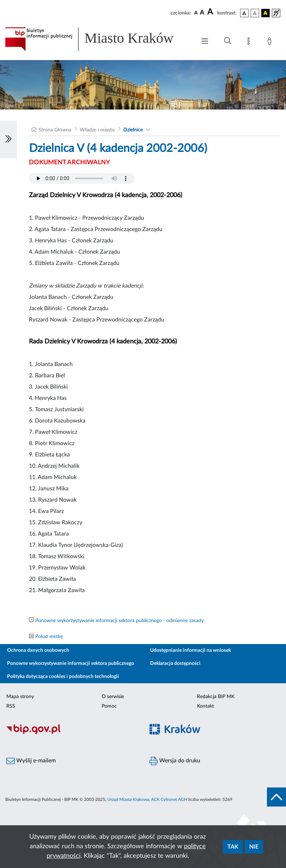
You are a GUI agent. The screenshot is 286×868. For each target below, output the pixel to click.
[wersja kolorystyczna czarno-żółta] (266, 13)
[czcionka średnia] (202, 13)
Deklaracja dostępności (175, 663)
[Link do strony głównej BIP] (97, 39)
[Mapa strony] (250, 42)
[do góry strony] (276, 797)
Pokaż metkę (49, 637)
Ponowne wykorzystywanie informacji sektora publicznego (71, 663)
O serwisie (113, 697)
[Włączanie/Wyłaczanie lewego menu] (8, 140)
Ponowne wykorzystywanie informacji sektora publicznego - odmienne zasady (120, 621)
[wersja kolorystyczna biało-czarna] (255, 13)
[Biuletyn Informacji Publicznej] (71, 733)
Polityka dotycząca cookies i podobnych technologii (63, 677)
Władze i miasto (97, 130)
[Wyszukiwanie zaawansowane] (228, 41)
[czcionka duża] (211, 12)
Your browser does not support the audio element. (82, 178)
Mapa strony (20, 697)
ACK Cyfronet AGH (169, 799)
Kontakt (205, 706)
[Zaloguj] (271, 42)
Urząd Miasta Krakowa (128, 799)
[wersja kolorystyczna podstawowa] (244, 13)
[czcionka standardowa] (196, 13)
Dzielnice (133, 130)
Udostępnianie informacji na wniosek (190, 650)
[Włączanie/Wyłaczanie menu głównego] (205, 42)
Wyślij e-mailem (31, 761)
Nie (254, 847)
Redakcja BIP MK (216, 697)
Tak (233, 847)
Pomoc (109, 706)
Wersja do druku (175, 761)
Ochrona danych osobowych (38, 650)
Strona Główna (55, 130)
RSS (11, 706)
